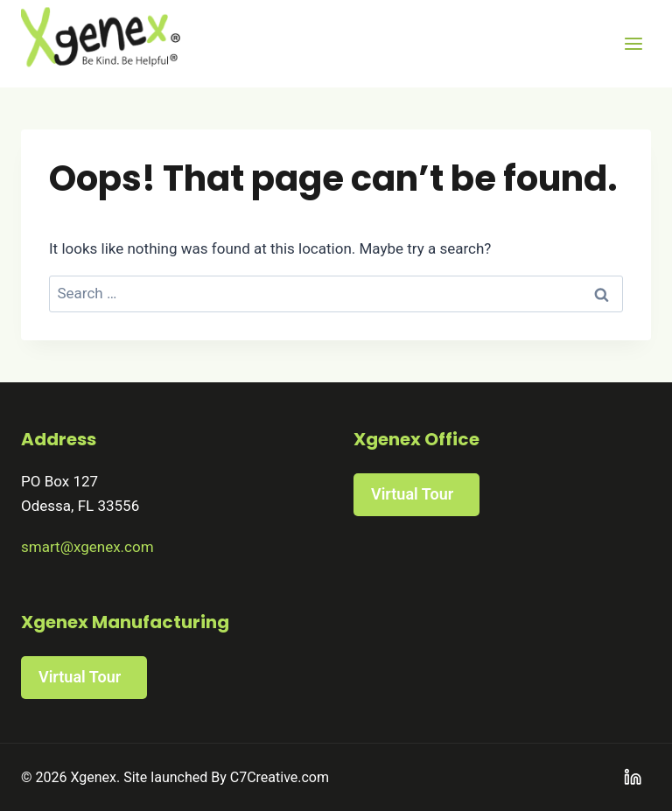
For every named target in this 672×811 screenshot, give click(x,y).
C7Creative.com (280, 777)
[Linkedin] (633, 777)
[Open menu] (633, 43)
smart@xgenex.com (87, 547)
